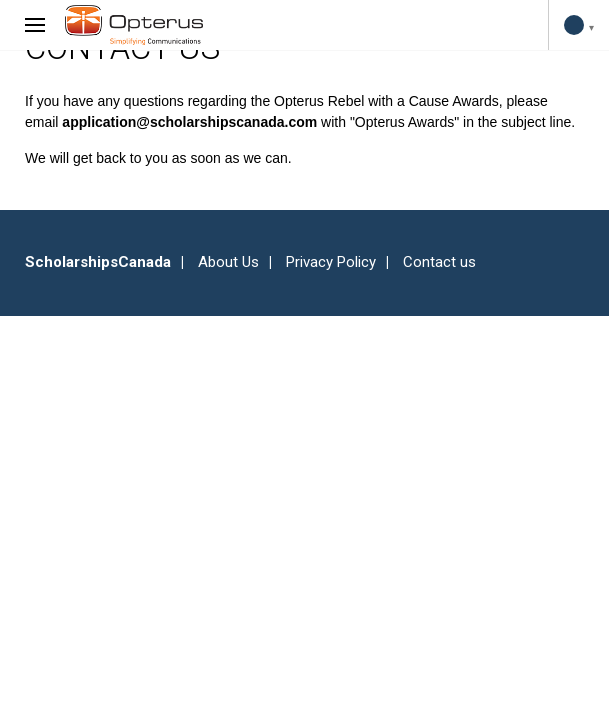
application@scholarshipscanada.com (189, 122)
